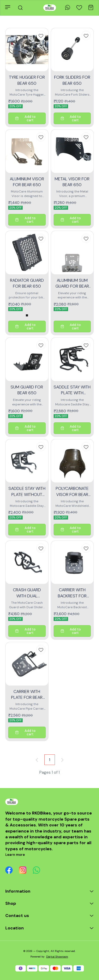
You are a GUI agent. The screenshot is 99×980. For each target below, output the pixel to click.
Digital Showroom (57, 957)
